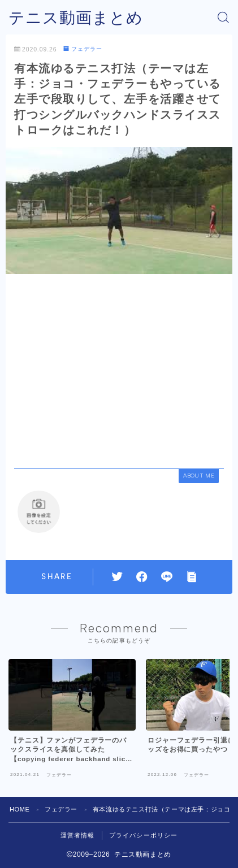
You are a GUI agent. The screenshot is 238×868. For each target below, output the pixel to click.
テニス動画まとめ (76, 18)
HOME (20, 809)
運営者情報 (78, 835)
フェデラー (83, 49)
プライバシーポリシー (144, 835)
